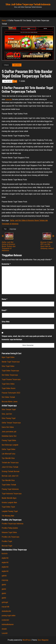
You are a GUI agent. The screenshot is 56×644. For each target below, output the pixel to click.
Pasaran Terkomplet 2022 (11, 393)
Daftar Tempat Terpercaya (11, 423)
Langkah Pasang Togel (10, 511)
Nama (5, 299)
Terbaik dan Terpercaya (10, 463)
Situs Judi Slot (7, 414)
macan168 (5, 607)
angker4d (5, 558)
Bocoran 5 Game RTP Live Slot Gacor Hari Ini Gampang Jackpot (47, 245)
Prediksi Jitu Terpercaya (10, 537)
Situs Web (6, 322)
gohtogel (5, 602)
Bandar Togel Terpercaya (11, 362)
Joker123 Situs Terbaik (10, 467)
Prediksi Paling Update (10, 528)
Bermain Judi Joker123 (10, 476)
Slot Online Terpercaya (10, 375)
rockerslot (5, 620)
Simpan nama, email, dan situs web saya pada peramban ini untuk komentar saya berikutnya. (27, 338)
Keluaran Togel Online (9, 532)
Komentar (6, 264)
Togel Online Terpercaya (10, 371)
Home (4, 20)
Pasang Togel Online (9, 440)
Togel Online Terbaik (9, 485)
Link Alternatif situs (8, 454)
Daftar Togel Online (8, 449)
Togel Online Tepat (8, 507)
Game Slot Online (8, 427)
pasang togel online (9, 616)
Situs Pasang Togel (9, 418)
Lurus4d (5, 633)
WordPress (27, 640)
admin (23, 81)
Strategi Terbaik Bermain (11, 471)
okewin (4, 629)
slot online (17, 65)
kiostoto (5, 554)
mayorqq (9, 99)
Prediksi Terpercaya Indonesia (12, 524)
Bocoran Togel (7, 546)
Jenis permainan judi (9, 432)
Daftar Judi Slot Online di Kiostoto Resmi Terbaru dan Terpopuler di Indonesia (9, 246)
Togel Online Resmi (8, 388)
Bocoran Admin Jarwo (10, 402)
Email (4, 310)
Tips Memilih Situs (8, 458)
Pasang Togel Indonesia (10, 489)
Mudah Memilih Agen (9, 498)
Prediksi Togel (7, 541)
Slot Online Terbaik (8, 397)
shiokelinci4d (6, 611)
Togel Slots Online (8, 384)
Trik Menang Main (8, 516)
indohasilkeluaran (8, 624)
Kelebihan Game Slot (9, 436)
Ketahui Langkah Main (9, 502)
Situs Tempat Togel (9, 409)
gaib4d (4, 576)
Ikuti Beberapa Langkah (10, 445)
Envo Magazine (43, 640)
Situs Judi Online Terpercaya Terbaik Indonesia (28, 4)
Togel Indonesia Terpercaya (12, 494)
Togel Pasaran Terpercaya (11, 379)
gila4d (4, 585)
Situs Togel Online (8, 366)
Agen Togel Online (8, 357)
